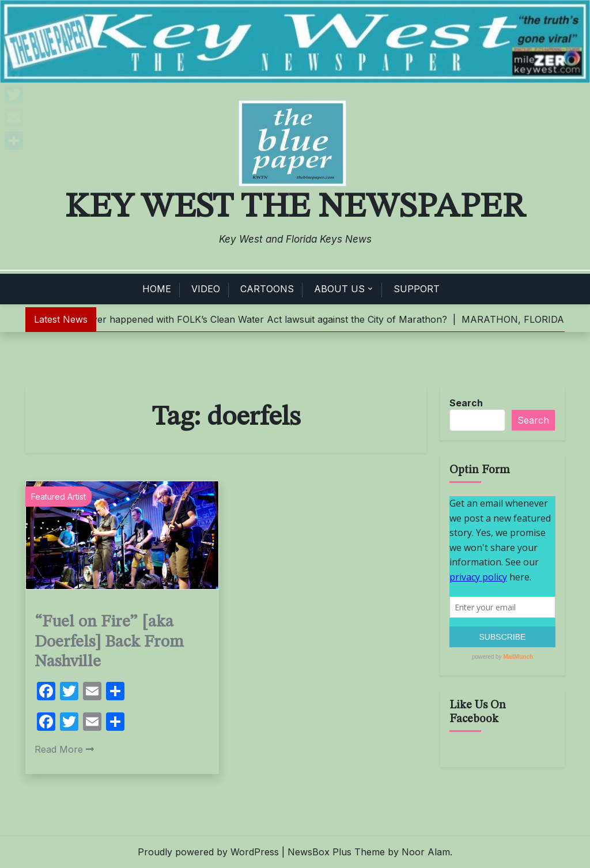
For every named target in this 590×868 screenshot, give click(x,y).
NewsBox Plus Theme (336, 852)
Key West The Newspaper (295, 207)
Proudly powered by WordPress (208, 852)
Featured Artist (58, 497)
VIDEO (206, 289)
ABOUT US (339, 289)
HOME (157, 289)
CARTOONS (267, 289)
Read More (64, 749)
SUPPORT (417, 289)
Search (466, 403)
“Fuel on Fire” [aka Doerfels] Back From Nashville (109, 642)
